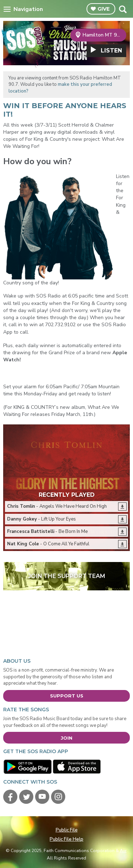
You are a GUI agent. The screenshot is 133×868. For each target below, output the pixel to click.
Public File (67, 830)
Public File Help (66, 839)
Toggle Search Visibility (123, 9)
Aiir (123, 851)
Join (66, 738)
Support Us (67, 696)
